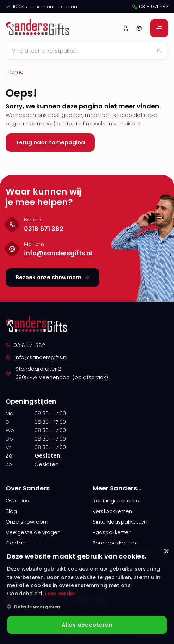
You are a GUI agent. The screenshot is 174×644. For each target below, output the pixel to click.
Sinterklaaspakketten (120, 522)
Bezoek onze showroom (52, 277)
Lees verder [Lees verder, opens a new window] (60, 594)
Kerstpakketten (112, 511)
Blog (11, 511)
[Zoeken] (87, 51)
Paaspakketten (112, 532)
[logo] (39, 28)
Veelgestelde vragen (33, 532)
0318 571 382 (150, 7)
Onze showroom (27, 522)
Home (16, 72)
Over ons (17, 500)
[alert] (87, 594)
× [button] (166, 552)
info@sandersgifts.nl (36, 357)
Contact (17, 543)
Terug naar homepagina (50, 142)
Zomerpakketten (114, 543)
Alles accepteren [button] (87, 625)
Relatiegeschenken (118, 500)
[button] (87, 607)
